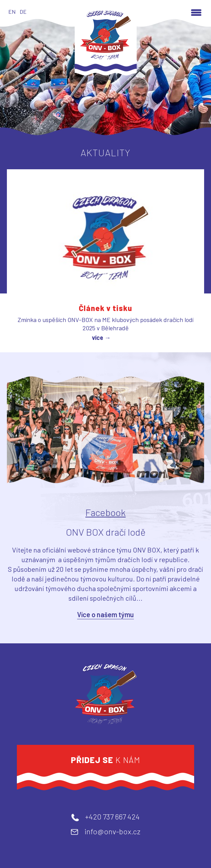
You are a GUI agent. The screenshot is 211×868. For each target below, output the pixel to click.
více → (101, 337)
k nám (106, 760)
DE (23, 12)
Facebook (105, 512)
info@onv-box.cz (112, 831)
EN (12, 12)
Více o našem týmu (105, 614)
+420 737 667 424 (112, 816)
